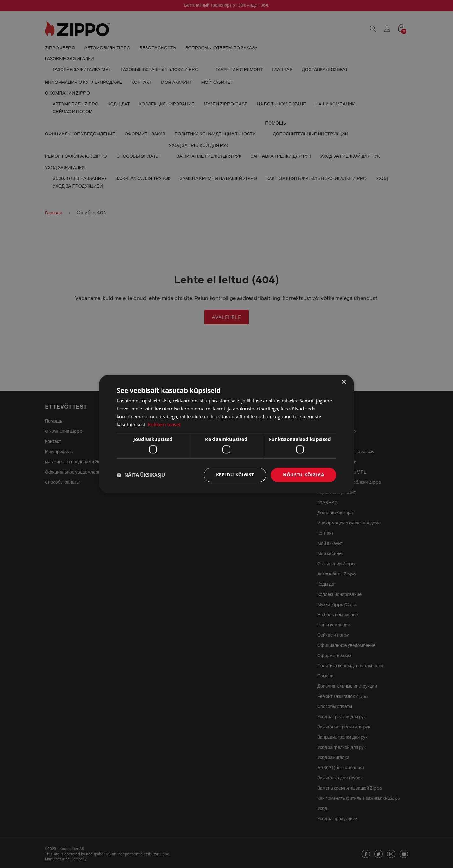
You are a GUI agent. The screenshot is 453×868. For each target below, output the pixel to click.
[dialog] (226, 434)
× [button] (344, 382)
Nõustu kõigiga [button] (304, 475)
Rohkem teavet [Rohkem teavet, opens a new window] (164, 424)
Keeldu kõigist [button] (235, 475)
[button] (141, 475)
